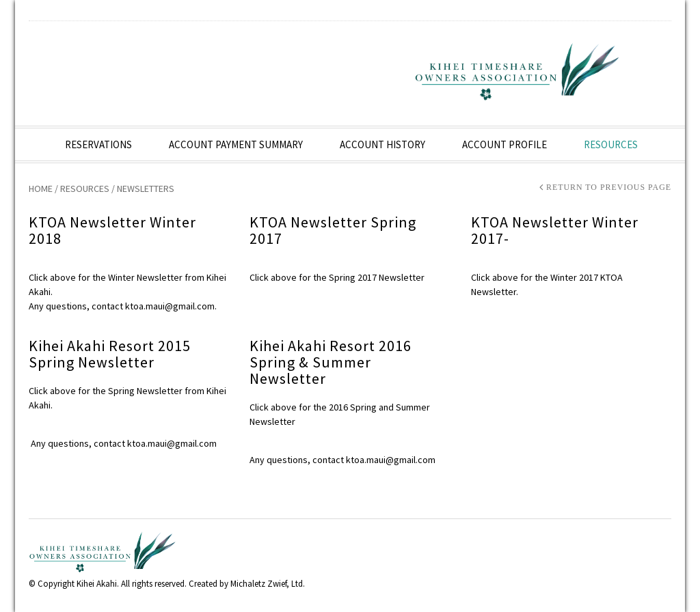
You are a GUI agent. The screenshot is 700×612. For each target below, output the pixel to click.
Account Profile (504, 144)
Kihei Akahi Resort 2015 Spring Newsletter (110, 354)
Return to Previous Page (609, 188)
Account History (382, 144)
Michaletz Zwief (258, 584)
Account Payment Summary (236, 144)
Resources (611, 144)
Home (41, 189)
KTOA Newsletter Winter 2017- (555, 230)
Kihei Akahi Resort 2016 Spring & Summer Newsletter (331, 362)
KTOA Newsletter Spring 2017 (333, 230)
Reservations (98, 144)
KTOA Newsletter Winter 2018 (112, 230)
